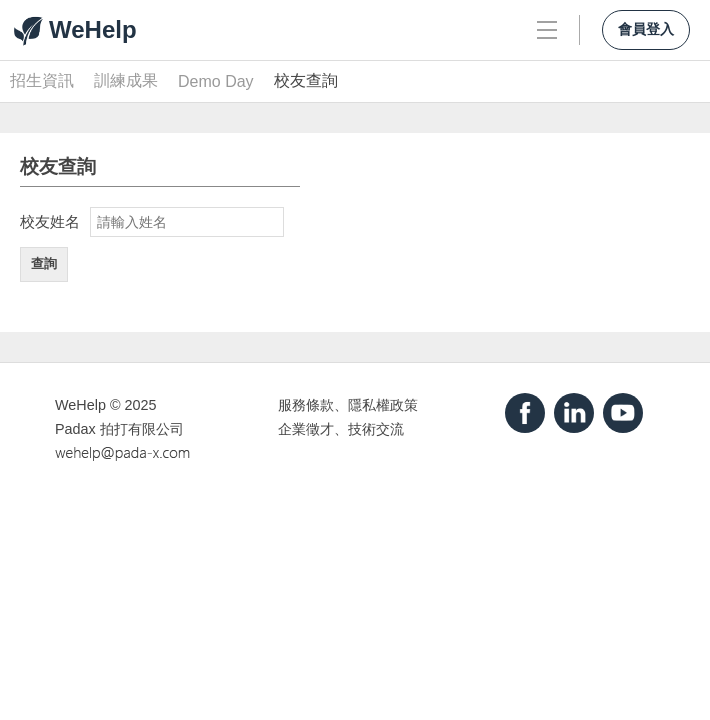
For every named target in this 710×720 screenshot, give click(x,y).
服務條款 (306, 405)
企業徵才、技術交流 (341, 429)
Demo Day (216, 81)
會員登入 (646, 29)
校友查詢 (306, 80)
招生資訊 (42, 80)
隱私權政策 (383, 405)
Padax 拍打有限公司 (119, 429)
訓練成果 (126, 80)
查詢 (44, 263)
